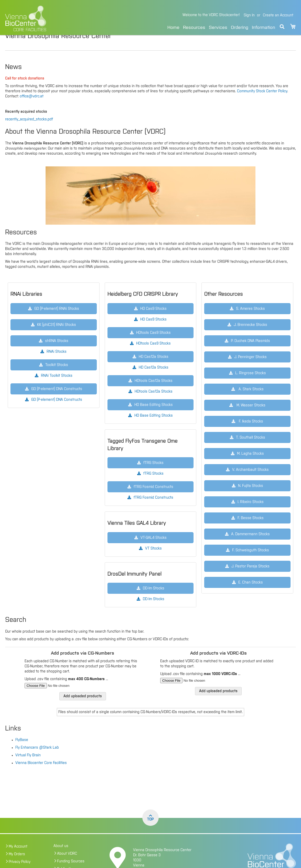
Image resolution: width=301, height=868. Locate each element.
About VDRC (67, 864)
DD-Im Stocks (154, 610)
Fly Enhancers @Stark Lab (37, 758)
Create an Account (278, 15)
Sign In (249, 15)
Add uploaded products (83, 707)
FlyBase (22, 751)
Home (173, 28)
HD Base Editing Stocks (154, 426)
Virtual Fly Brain (28, 766)
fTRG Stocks (153, 484)
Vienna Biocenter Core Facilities (41, 774)
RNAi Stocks (57, 362)
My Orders (17, 865)
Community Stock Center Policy (262, 102)
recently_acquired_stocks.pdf (29, 130)
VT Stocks (153, 559)
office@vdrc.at (32, 107)
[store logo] (54, 18)
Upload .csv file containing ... (66, 690)
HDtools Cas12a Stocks (154, 402)
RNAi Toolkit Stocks (57, 386)
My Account (18, 857)
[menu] (221, 27)
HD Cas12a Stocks (154, 378)
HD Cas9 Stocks (153, 330)
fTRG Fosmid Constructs (153, 508)
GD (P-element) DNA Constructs (57, 410)
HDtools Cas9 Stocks (153, 354)
